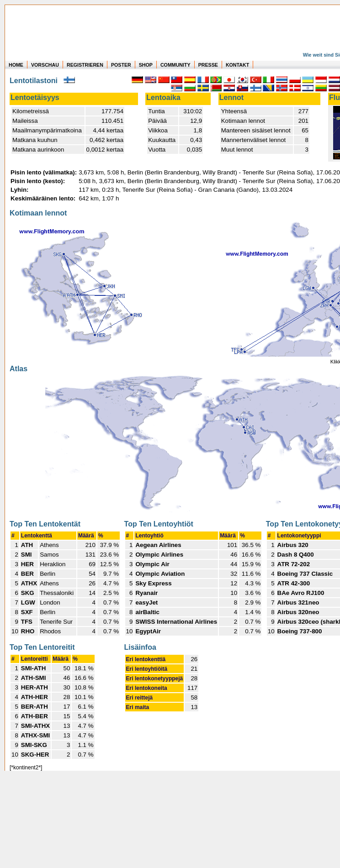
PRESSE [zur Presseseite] (208, 65)
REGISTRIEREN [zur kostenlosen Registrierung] (85, 65)
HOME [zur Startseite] (16, 65)
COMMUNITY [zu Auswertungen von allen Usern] (175, 65)
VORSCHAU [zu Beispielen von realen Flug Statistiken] (45, 65)
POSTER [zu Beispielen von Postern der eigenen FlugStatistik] (121, 65)
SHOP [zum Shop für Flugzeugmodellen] (146, 65)
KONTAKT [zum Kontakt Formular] (237, 65)
